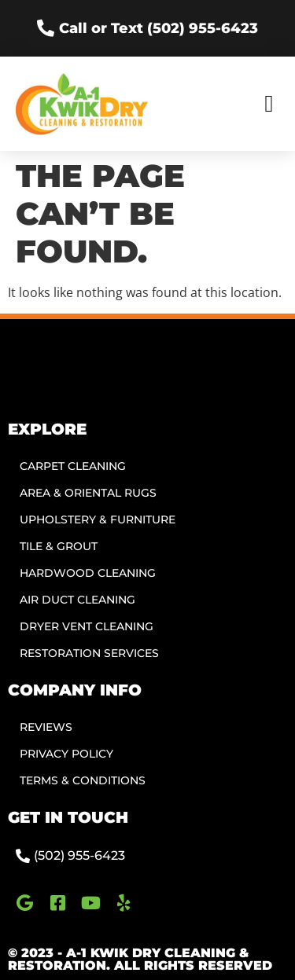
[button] (269, 104)
